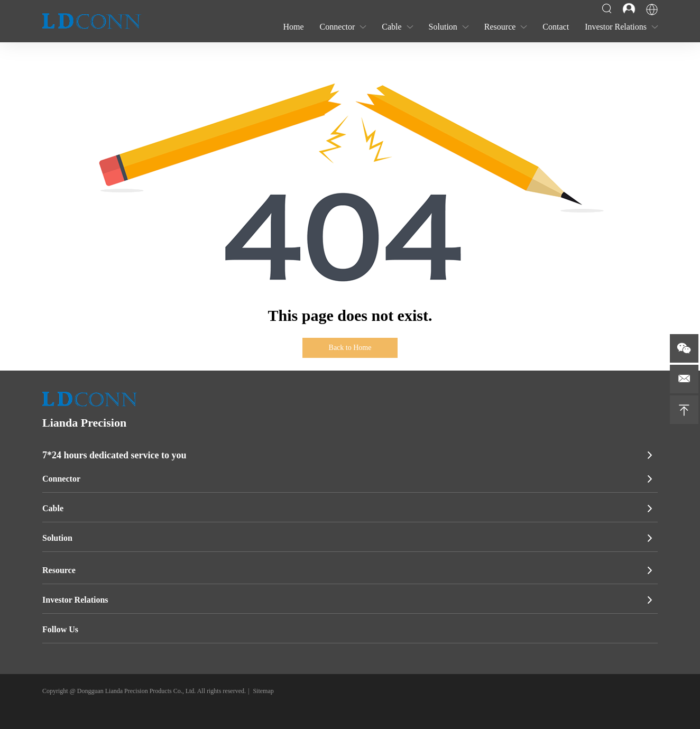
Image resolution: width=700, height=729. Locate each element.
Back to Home (350, 348)
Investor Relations (75, 600)
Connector (61, 479)
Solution (57, 538)
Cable (53, 508)
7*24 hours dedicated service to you (114, 455)
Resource (59, 570)
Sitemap (263, 691)
